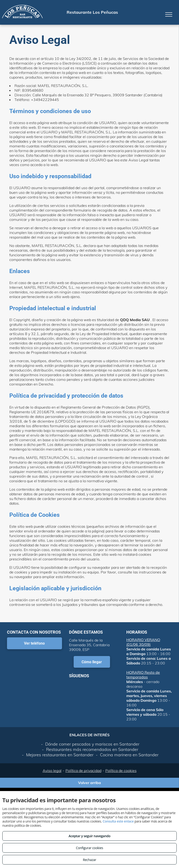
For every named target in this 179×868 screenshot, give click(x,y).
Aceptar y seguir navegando (89, 836)
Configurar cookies (90, 848)
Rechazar (89, 860)
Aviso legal (52, 771)
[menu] (169, 14)
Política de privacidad (83, 771)
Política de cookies (121, 771)
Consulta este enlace (118, 821)
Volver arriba (89, 783)
